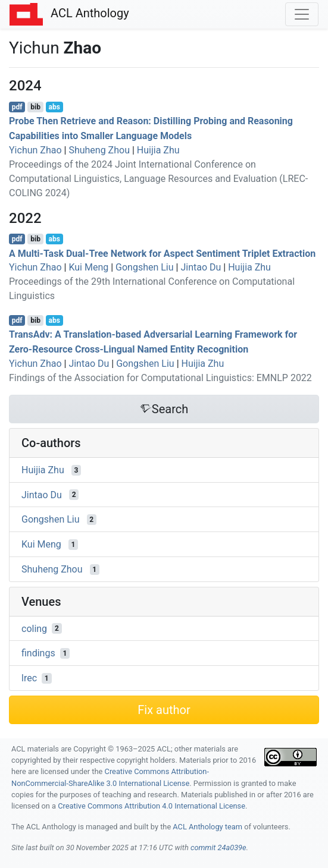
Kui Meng (88, 267)
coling (34, 628)
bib (35, 107)
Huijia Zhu (158, 150)
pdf (17, 107)
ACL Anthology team (207, 827)
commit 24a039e (218, 847)
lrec (29, 678)
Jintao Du (201, 267)
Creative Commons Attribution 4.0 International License (151, 806)
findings (38, 653)
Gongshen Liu (145, 267)
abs (54, 107)
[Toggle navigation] (302, 14)
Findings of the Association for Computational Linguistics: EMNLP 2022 (160, 378)
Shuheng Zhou (99, 150)
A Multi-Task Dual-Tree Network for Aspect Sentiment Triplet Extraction (162, 253)
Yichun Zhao (35, 150)
